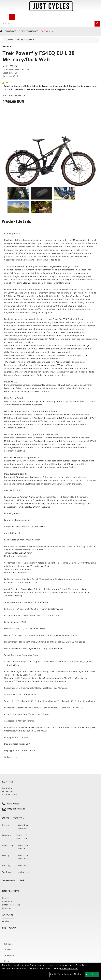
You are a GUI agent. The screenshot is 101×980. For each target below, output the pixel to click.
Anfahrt (6, 922)
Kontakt (6, 898)
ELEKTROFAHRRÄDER (28, 32)
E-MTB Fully (47, 32)
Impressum (7, 909)
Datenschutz (8, 902)
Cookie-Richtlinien (69, 969)
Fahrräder (10, 32)
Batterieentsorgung (11, 905)
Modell (9, 40)
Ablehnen (79, 975)
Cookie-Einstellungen (61, 975)
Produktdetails (26, 40)
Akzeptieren (92, 975)
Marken (8, 961)
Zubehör (8, 950)
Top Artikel (9, 956)
